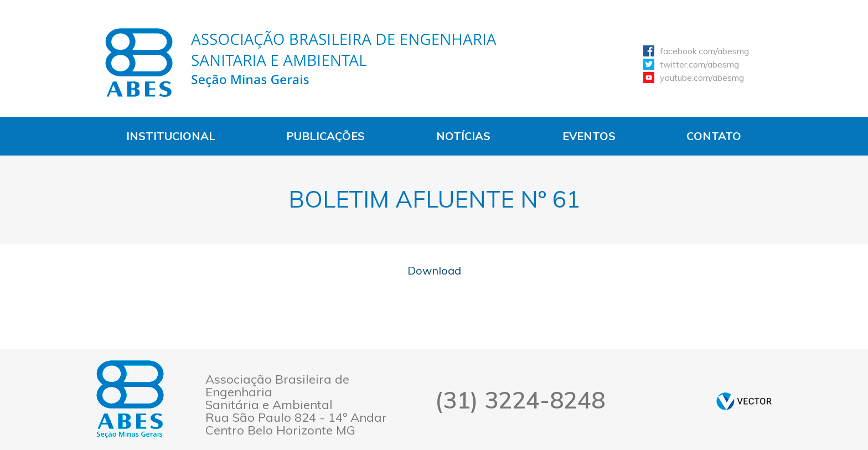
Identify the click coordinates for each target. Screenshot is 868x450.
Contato (714, 136)
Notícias (463, 136)
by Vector (744, 401)
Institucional (171, 136)
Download (434, 270)
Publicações (325, 136)
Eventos (589, 136)
